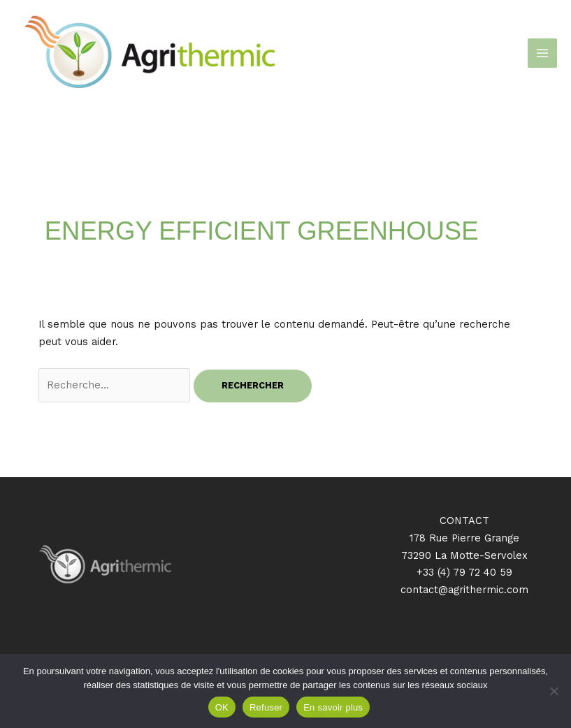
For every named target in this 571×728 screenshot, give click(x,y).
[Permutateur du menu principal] (542, 53)
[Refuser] (554, 691)
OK (222, 707)
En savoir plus (333, 707)
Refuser (266, 707)
